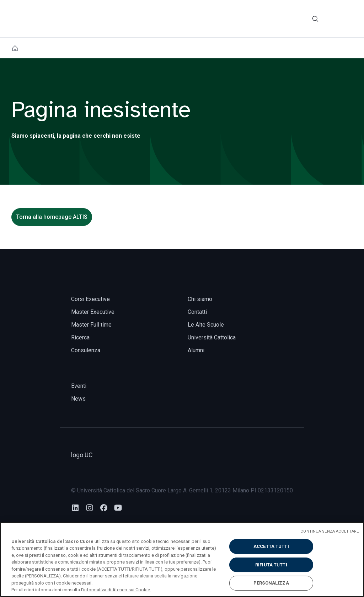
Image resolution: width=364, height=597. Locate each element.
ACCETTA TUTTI (271, 546)
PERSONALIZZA (271, 583)
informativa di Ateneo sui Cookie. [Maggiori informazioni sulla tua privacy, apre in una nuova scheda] (117, 590)
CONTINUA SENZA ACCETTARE (330, 531)
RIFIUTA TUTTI (271, 565)
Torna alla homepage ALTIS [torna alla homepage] (52, 217)
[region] (182, 559)
